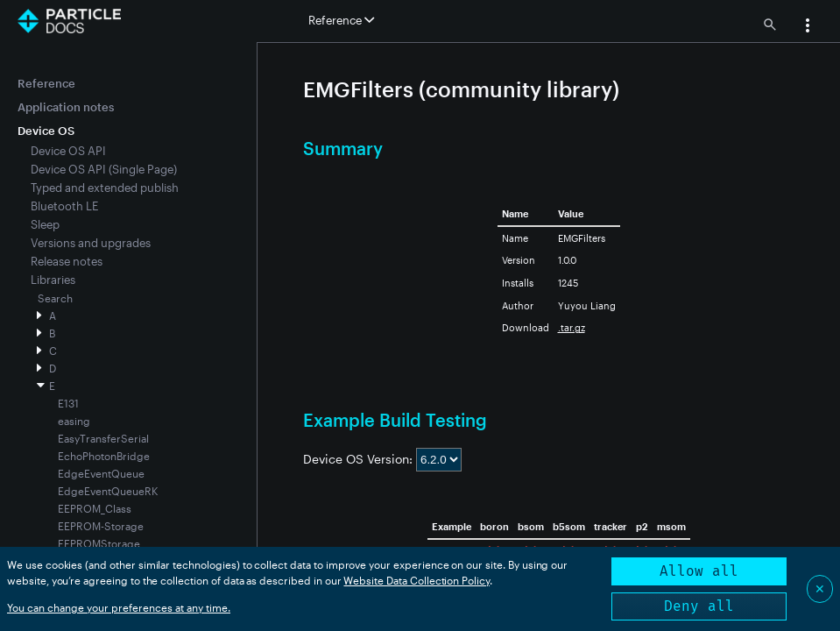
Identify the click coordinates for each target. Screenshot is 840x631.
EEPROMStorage (99, 543)
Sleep (45, 224)
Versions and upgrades (91, 243)
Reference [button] (341, 20)
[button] (808, 27)
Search (55, 298)
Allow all (699, 571)
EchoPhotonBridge (104, 456)
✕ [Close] (820, 588)
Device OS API (68, 151)
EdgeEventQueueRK (108, 491)
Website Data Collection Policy (416, 580)
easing (74, 421)
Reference (46, 83)
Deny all (699, 606)
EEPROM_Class (95, 508)
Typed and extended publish (105, 188)
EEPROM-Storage (101, 526)
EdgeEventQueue (101, 473)
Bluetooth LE (64, 206)
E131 (68, 403)
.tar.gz (572, 327)
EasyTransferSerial (103, 438)
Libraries (53, 280)
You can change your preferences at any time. (119, 607)
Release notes (67, 261)
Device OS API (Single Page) (104, 169)
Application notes (66, 107)
